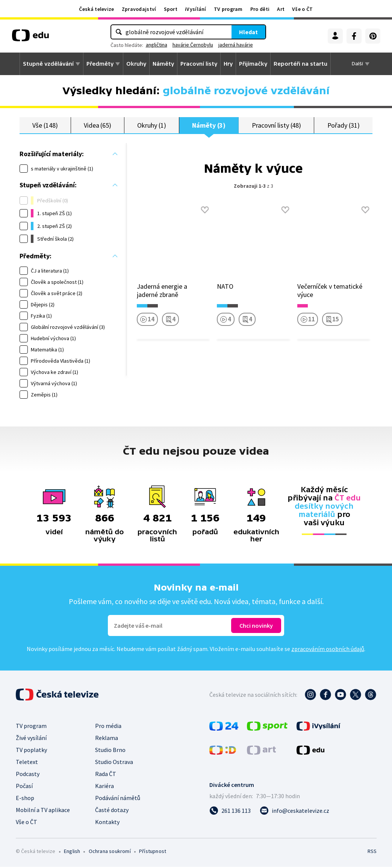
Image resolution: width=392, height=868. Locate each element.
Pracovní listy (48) (277, 126)
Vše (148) (45, 126)
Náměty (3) (209, 126)
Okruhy (136, 64)
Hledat (248, 32)
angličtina (157, 45)
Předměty (100, 64)
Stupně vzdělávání (48, 64)
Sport (171, 9)
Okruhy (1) (151, 126)
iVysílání (196, 9)
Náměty (163, 64)
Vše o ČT (302, 9)
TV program (228, 9)
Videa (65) (98, 126)
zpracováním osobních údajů (328, 650)
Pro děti (260, 9)
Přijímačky (253, 64)
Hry (228, 64)
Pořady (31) (344, 126)
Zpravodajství (139, 9)
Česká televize (96, 9)
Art (281, 9)
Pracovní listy (199, 64)
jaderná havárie (236, 45)
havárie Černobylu (193, 45)
